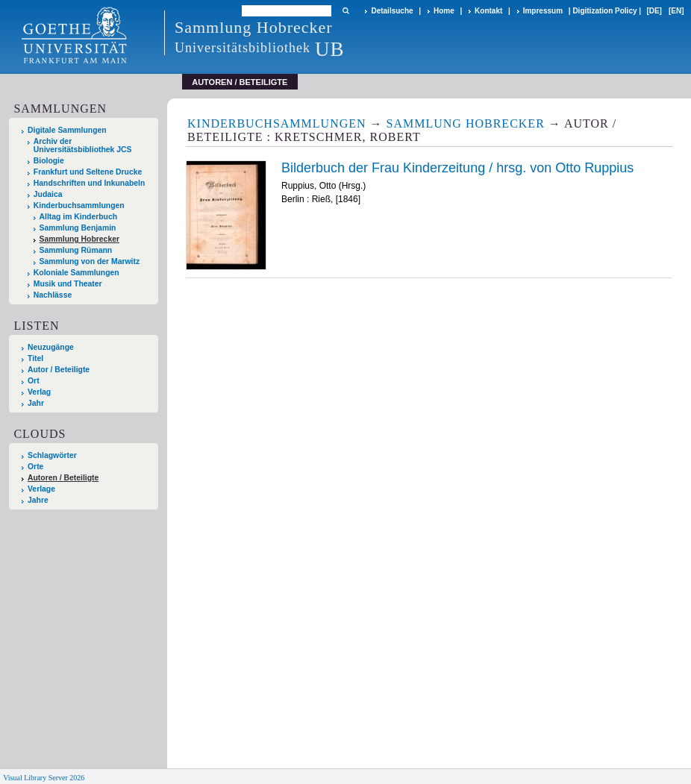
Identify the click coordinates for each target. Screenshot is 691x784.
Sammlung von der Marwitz (90, 261)
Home (444, 11)
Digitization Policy (604, 11)
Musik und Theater (68, 284)
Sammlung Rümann (76, 250)
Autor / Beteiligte (59, 370)
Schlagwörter (52, 455)
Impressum (543, 11)
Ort (34, 381)
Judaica (48, 194)
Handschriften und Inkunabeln (90, 183)
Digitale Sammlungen (67, 130)
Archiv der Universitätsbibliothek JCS (83, 145)
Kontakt (488, 11)
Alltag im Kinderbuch (79, 217)
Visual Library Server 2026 (44, 778)
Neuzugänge (51, 347)
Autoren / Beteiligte (63, 478)
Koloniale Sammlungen (76, 273)
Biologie (49, 161)
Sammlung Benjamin (78, 228)
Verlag (39, 392)
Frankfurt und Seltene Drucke (88, 172)
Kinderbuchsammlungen (79, 206)
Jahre (38, 500)
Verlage (41, 489)
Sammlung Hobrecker (79, 239)
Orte (35, 467)
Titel (35, 358)
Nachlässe (53, 295)
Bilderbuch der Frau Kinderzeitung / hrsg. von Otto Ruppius (457, 168)
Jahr (36, 403)
